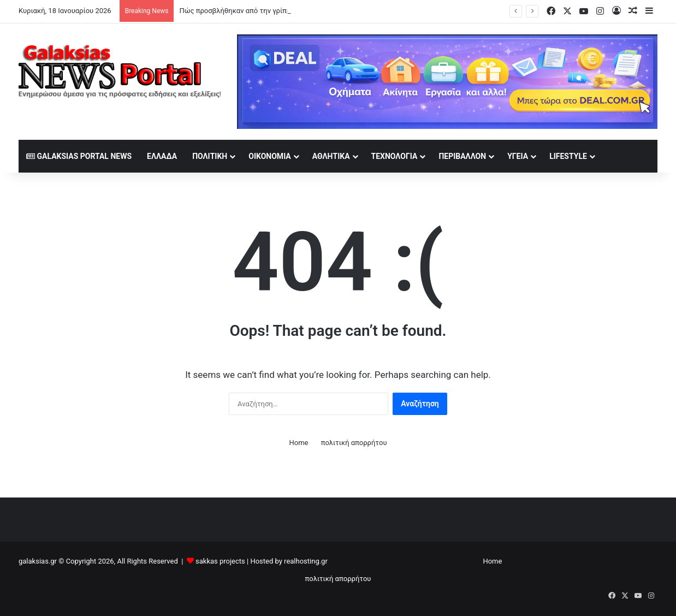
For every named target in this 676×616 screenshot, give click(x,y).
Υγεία (518, 156)
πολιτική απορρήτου (354, 443)
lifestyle (568, 156)
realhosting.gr (306, 561)
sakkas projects (220, 561)
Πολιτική (210, 156)
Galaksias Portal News (79, 156)
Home (298, 443)
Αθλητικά (331, 156)
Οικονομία (270, 156)
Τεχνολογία (395, 156)
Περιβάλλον (462, 156)
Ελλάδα (162, 156)
